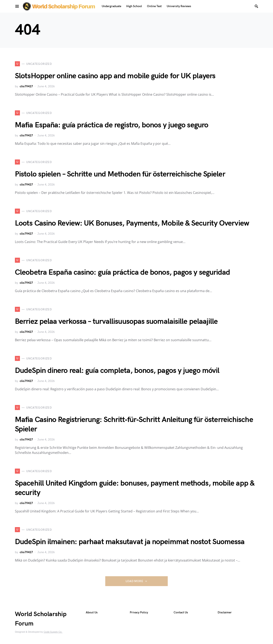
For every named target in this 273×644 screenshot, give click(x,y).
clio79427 (26, 86)
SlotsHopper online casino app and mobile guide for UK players (115, 76)
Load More (134, 581)
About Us (92, 612)
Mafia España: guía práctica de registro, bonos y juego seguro (112, 125)
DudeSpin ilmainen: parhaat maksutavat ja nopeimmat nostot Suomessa (130, 542)
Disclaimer (225, 612)
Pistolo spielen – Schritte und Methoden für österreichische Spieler (120, 174)
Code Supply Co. (53, 632)
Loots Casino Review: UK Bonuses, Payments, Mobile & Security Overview (132, 223)
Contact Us (181, 612)
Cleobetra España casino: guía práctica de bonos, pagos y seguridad (123, 272)
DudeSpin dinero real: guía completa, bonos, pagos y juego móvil (117, 371)
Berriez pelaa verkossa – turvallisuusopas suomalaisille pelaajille (116, 322)
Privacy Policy (139, 612)
